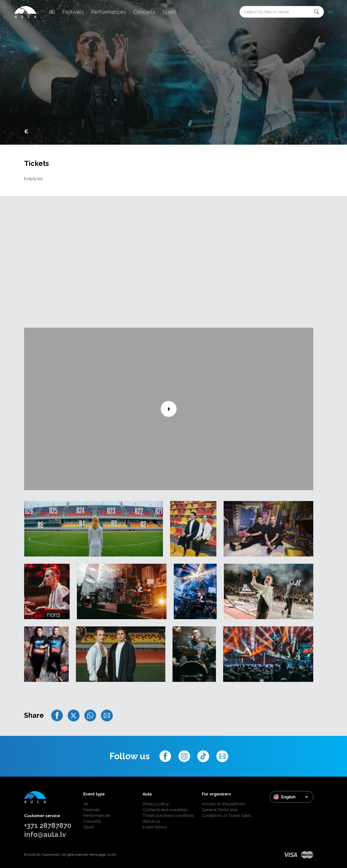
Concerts (144, 12)
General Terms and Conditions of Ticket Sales (227, 813)
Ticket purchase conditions (168, 815)
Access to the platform (224, 804)
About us (151, 821)
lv (331, 12)
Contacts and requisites (165, 810)
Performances (109, 12)
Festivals (73, 12)
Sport (169, 12)
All (52, 12)
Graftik (112, 855)
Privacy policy (156, 804)
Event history (155, 827)
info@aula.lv (45, 834)
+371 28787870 (48, 826)
